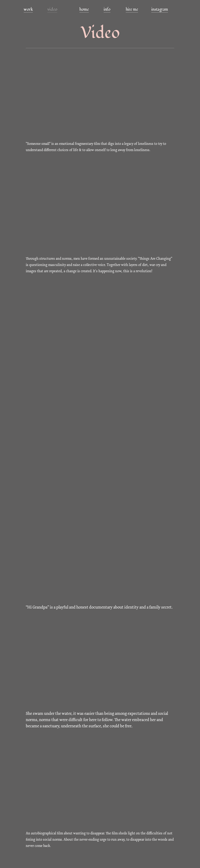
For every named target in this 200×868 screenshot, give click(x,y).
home (84, 9)
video (52, 9)
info (107, 9)
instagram (160, 9)
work (28, 9)
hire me (132, 9)
